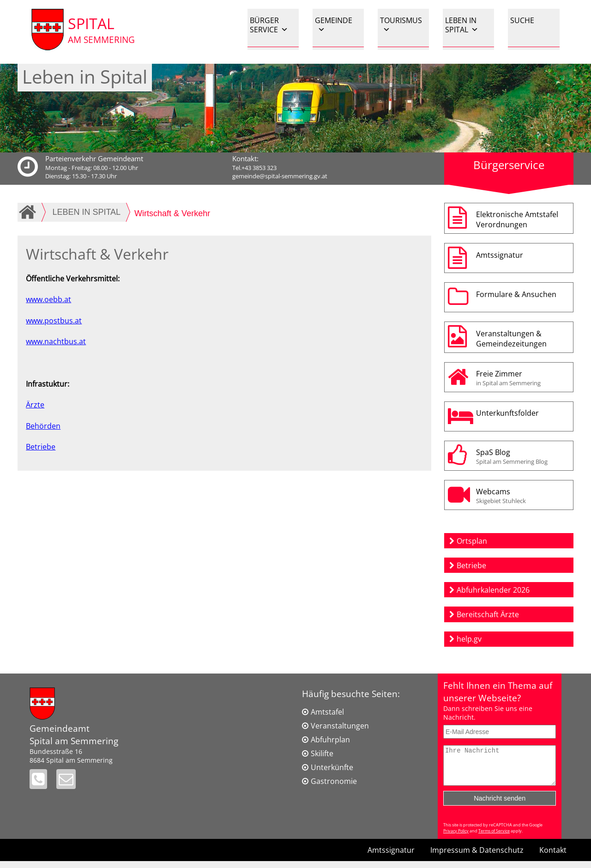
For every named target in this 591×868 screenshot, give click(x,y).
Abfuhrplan (330, 740)
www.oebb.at (48, 299)
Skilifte (322, 753)
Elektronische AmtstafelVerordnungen (517, 219)
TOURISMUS (401, 25)
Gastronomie (334, 781)
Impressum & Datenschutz (477, 857)
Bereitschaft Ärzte (488, 614)
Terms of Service (494, 838)
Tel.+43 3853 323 (254, 168)
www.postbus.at (54, 321)
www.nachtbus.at (56, 341)
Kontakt (553, 857)
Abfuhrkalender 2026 (493, 590)
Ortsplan (472, 541)
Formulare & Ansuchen (516, 294)
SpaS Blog (522, 456)
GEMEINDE (334, 25)
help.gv (469, 639)
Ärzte (35, 405)
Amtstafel (327, 712)
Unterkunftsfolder (507, 413)
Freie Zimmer (522, 378)
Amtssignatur (500, 255)
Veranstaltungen (340, 726)
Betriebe (41, 447)
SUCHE (522, 20)
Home (29, 212)
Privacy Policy (456, 838)
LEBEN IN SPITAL (462, 25)
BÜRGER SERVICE (269, 25)
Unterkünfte (332, 767)
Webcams (522, 496)
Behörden (43, 426)
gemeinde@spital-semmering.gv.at (280, 176)
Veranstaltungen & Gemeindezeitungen (511, 339)
